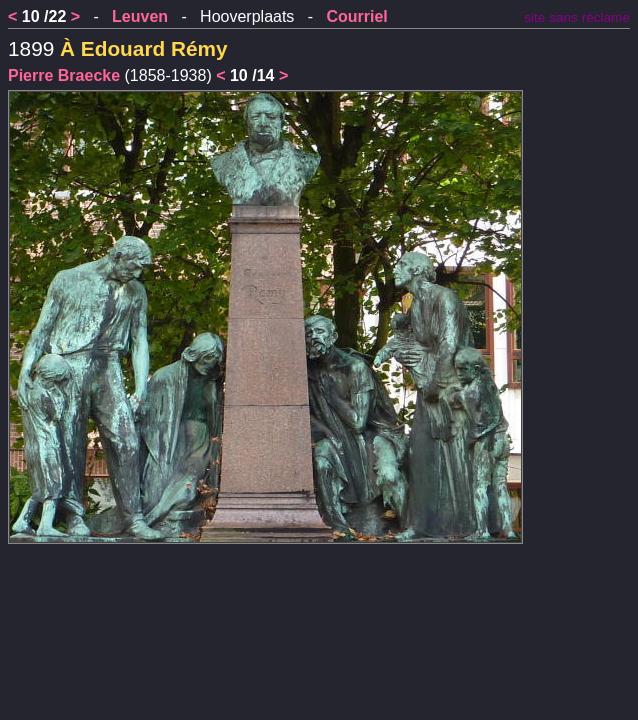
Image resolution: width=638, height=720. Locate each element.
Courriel (356, 16)
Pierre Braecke (64, 75)
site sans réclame (577, 17)
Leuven (140, 16)
